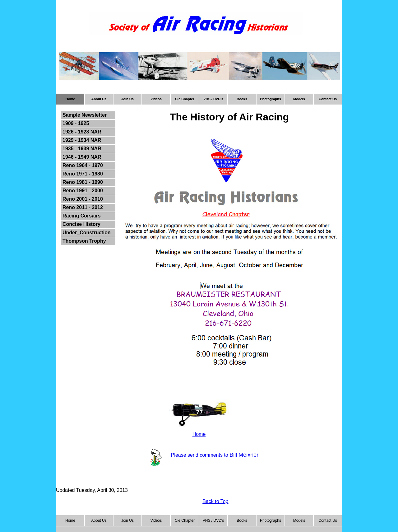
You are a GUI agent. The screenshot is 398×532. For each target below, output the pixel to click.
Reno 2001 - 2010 (83, 199)
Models (299, 99)
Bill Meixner (244, 455)
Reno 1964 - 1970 (83, 165)
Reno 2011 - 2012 (83, 207)
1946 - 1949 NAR (82, 157)
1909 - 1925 (76, 123)
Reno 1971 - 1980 (83, 174)
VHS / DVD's (213, 99)
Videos (156, 99)
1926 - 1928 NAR (82, 132)
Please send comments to (200, 455)
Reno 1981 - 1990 (83, 182)
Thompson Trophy (84, 241)
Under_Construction (87, 233)
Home (70, 99)
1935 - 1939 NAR (82, 149)
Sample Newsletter (85, 115)
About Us (99, 99)
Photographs (271, 99)
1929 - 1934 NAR (82, 140)
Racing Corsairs (82, 216)
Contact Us (328, 99)
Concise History (81, 224)
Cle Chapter (185, 99)
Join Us (127, 99)
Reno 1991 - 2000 (83, 191)
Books (242, 99)
